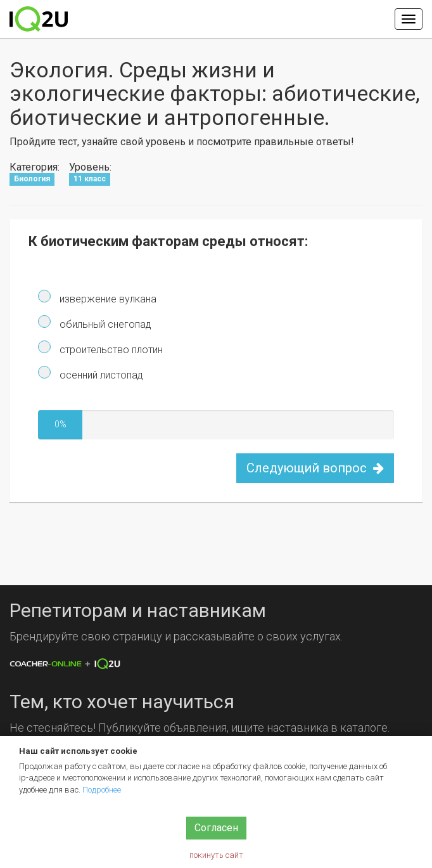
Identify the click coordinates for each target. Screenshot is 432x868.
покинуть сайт (216, 855)
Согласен (216, 828)
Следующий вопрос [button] (315, 468)
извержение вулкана (107, 299)
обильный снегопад (104, 324)
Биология (32, 179)
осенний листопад (100, 375)
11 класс (90, 179)
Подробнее (102, 790)
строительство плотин (110, 350)
